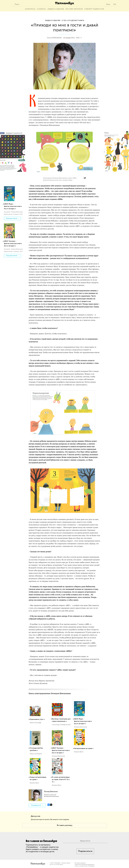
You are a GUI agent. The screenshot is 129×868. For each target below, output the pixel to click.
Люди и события (56, 9)
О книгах (41, 9)
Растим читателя (74, 9)
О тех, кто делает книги (73, 21)
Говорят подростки (94, 9)
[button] (83, 132)
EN (115, 4)
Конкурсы (30, 9)
